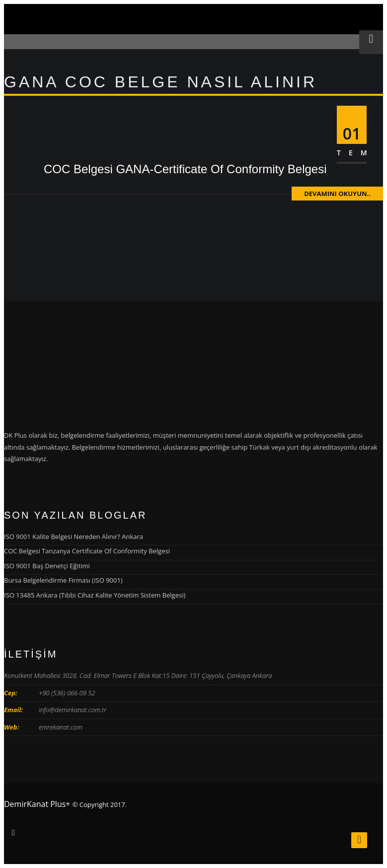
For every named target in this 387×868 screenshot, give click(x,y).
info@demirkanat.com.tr (73, 710)
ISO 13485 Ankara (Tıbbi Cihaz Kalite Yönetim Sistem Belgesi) (95, 595)
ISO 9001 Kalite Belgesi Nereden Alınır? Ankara (74, 536)
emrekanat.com (61, 727)
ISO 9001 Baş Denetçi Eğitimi (47, 566)
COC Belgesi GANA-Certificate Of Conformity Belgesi (185, 169)
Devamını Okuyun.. (337, 194)
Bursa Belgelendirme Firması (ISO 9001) (63, 580)
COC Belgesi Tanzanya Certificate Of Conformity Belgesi (87, 551)
